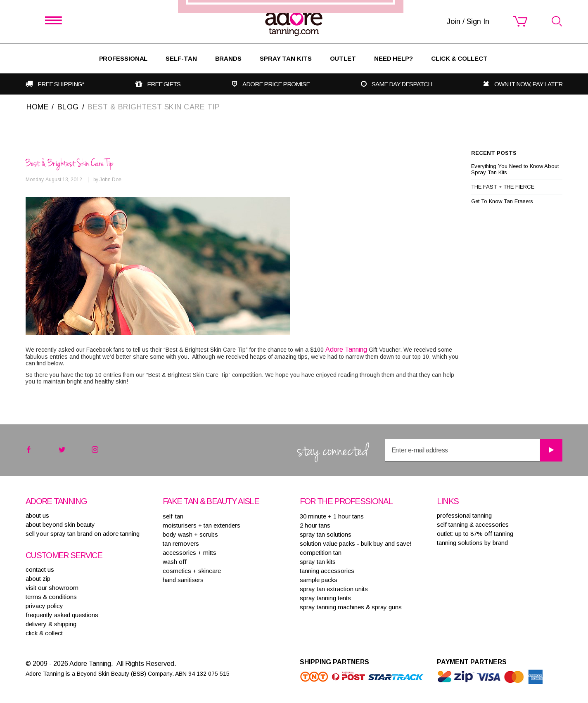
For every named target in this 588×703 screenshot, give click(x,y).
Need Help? (394, 58)
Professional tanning (464, 515)
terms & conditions (51, 597)
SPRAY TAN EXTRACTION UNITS (334, 589)
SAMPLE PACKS (319, 580)
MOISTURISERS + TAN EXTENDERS (202, 525)
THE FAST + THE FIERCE (503, 187)
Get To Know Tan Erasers (502, 201)
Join (344, 389)
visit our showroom (52, 588)
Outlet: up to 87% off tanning (475, 534)
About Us (37, 515)
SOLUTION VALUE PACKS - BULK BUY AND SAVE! (356, 543)
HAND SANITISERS (183, 580)
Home (38, 107)
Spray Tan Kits (286, 58)
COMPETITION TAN (321, 553)
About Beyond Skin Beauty (60, 524)
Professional (123, 58)
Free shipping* (61, 84)
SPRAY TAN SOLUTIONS (326, 534)
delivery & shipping (51, 624)
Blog (69, 107)
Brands (228, 58)
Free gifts (164, 84)
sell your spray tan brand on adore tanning (83, 534)
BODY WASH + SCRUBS (190, 534)
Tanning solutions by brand (472, 543)
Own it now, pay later (528, 84)
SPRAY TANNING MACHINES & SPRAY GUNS (351, 607)
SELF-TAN (181, 58)
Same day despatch (402, 84)
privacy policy (44, 606)
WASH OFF (175, 562)
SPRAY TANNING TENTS (325, 598)
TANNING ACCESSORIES (327, 571)
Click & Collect (459, 58)
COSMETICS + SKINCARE (192, 571)
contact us (40, 569)
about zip (38, 579)
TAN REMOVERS (181, 543)
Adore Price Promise (276, 84)
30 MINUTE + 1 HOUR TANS (332, 516)
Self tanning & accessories (473, 524)
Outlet (343, 58)
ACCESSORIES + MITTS (190, 553)
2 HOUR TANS (315, 525)
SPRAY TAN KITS (318, 562)
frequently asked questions (62, 615)
